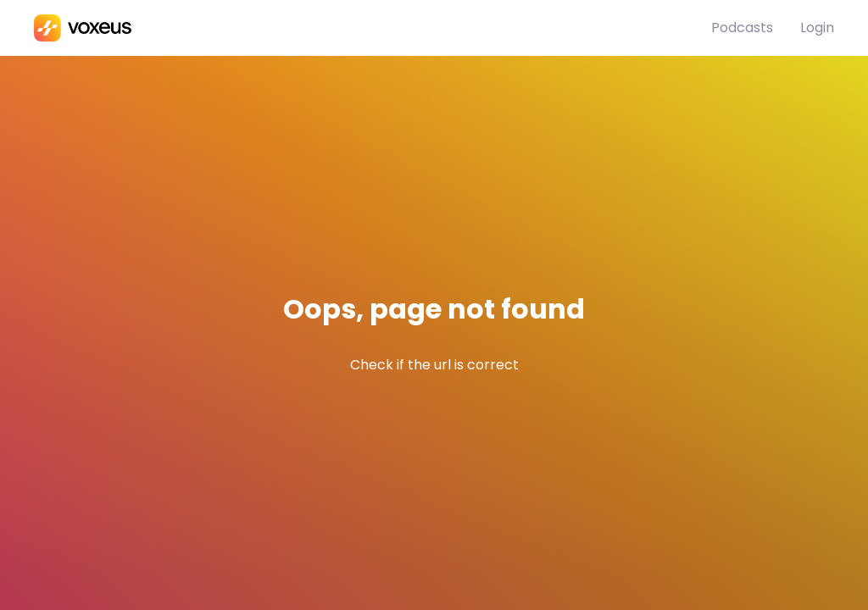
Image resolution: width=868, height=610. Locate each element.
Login (817, 28)
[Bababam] (373, 28)
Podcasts (742, 28)
